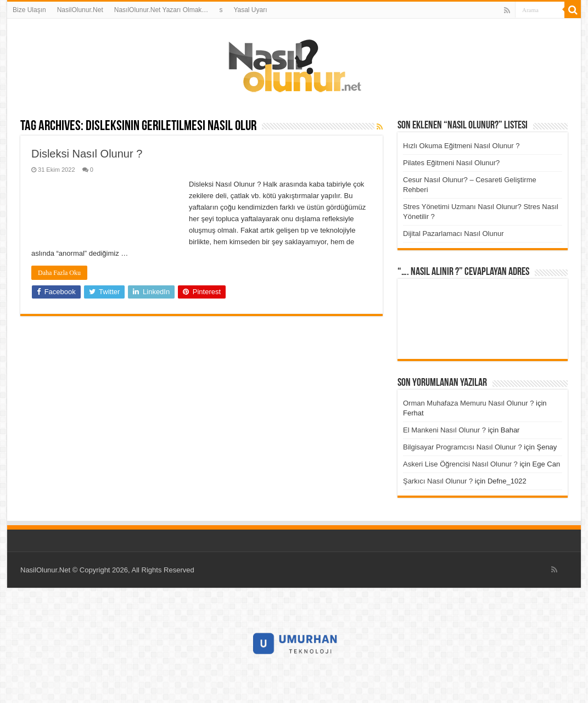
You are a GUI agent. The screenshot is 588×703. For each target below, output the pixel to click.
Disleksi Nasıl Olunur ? (87, 154)
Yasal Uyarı (250, 10)
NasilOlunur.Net (80, 10)
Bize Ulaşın (29, 10)
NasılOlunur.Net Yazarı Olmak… (161, 10)
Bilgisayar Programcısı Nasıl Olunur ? (463, 447)
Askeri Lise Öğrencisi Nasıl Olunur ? (460, 464)
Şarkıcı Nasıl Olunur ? (438, 481)
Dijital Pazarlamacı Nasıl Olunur (453, 234)
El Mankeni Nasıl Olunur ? (444, 430)
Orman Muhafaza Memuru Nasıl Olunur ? (468, 403)
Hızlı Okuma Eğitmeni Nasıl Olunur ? (461, 146)
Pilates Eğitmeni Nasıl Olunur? (451, 163)
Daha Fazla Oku (59, 273)
